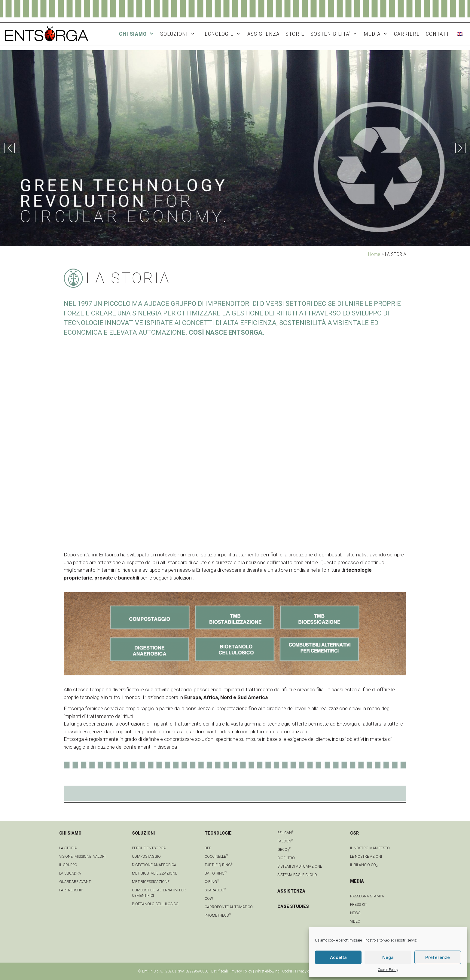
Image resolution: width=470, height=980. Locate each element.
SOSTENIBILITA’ (336, 34)
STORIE (295, 34)
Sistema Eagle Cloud (297, 875)
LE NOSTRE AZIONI (366, 857)
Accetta (338, 957)
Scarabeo (215, 890)
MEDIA (377, 34)
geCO (284, 850)
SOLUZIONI (179, 34)
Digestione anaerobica (154, 865)
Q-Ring (212, 882)
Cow (209, 899)
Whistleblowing (267, 971)
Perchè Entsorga (149, 848)
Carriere (407, 34)
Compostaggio (146, 857)
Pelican (286, 833)
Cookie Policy (388, 970)
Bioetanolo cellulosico (155, 904)
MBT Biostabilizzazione (155, 873)
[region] (235, 148)
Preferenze (438, 957)
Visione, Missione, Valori (82, 857)
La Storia (68, 848)
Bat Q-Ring (216, 873)
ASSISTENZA (263, 34)
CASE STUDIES (293, 906)
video (355, 921)
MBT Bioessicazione (151, 882)
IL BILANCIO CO (364, 865)
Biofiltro (286, 858)
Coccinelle (216, 857)
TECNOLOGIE (223, 34)
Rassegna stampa (367, 896)
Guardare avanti (75, 882)
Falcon (285, 841)
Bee (208, 848)
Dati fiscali (220, 971)
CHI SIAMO (138, 34)
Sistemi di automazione (300, 866)
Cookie (287, 971)
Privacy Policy (241, 971)
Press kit (359, 905)
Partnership (71, 890)
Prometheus (218, 915)
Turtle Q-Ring (219, 865)
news (355, 913)
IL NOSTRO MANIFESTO (370, 848)
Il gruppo (68, 865)
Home (374, 254)
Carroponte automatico (229, 907)
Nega (388, 957)
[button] (10, 148)
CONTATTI (438, 34)
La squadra (70, 873)
